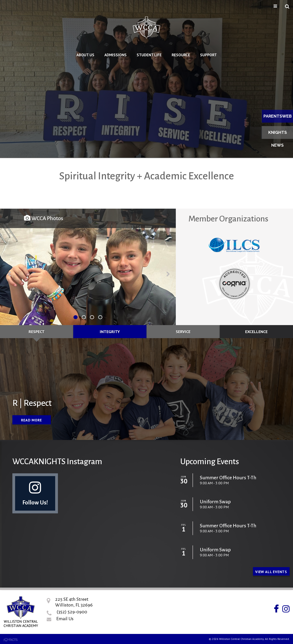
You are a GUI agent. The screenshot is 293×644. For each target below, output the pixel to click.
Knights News (278, 134)
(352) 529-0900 (72, 612)
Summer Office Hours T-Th (228, 478)
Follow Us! (35, 493)
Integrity (110, 332)
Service (183, 332)
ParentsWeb (278, 116)
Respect (37, 332)
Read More (31, 420)
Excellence (256, 332)
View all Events (271, 572)
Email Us (65, 619)
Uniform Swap (215, 502)
